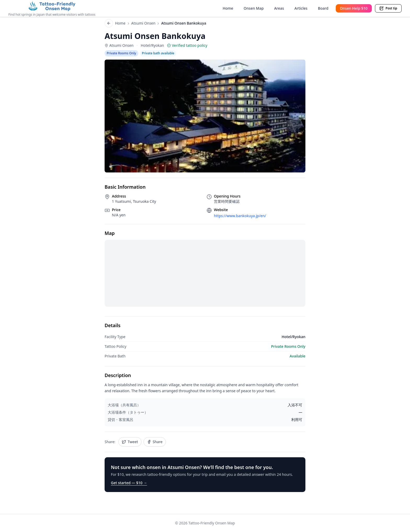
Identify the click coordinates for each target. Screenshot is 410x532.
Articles (301, 8)
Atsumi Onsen (143, 23)
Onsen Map (254, 8)
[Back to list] (109, 23)
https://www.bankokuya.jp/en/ (240, 216)
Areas (279, 8)
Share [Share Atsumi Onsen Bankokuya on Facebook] (155, 442)
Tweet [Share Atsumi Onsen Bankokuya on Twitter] (130, 442)
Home (228, 8)
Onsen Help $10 (354, 8)
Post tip (388, 8)
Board (323, 8)
